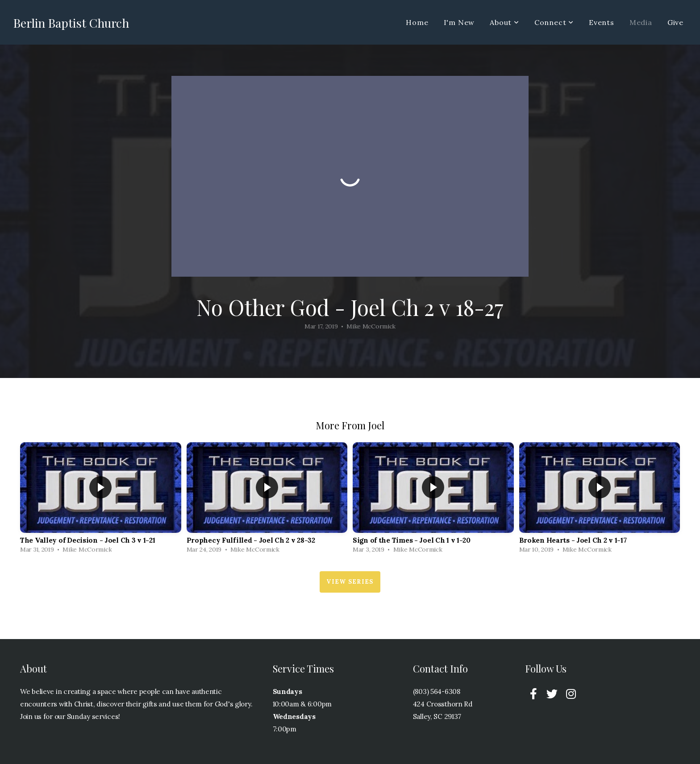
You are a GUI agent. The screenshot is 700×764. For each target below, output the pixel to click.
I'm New (459, 22)
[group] (101, 500)
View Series (350, 582)
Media (641, 22)
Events (602, 22)
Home (417, 22)
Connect (554, 22)
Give (675, 22)
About (504, 22)
